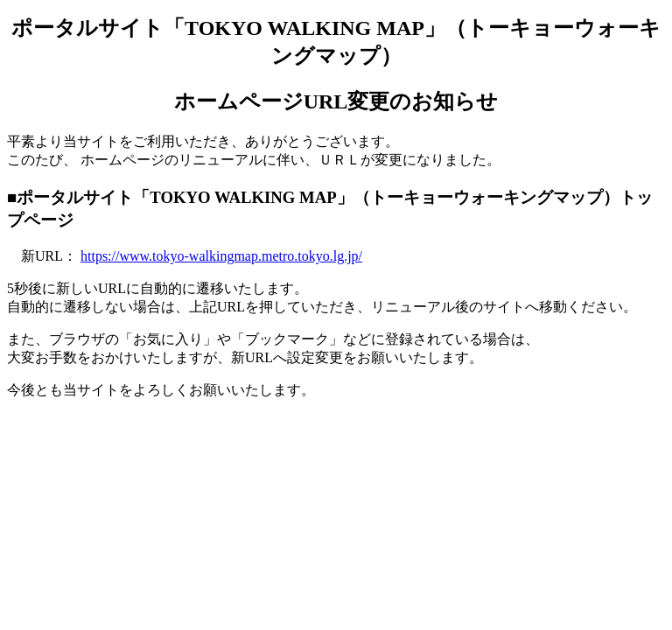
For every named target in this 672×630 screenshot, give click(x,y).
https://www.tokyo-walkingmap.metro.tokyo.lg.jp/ (221, 256)
